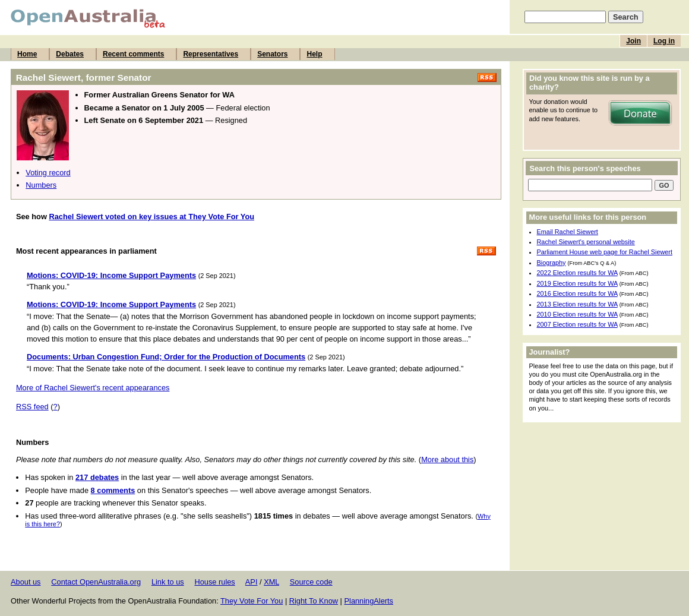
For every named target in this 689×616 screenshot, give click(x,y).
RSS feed (32, 407)
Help (314, 54)
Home (27, 54)
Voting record (48, 173)
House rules (214, 582)
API (252, 582)
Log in (664, 41)
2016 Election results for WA (577, 293)
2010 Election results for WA (577, 314)
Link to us (168, 582)
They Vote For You (252, 601)
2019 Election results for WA (577, 283)
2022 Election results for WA (577, 273)
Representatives (211, 54)
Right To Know (314, 601)
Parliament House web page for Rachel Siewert (605, 252)
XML (271, 582)
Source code (311, 582)
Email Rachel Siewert (568, 232)
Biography (551, 263)
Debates (70, 54)
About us (26, 582)
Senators (272, 54)
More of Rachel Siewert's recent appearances (93, 388)
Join (633, 41)
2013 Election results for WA (577, 304)
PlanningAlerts (369, 601)
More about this (447, 459)
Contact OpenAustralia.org (96, 582)
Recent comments (133, 54)
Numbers (41, 185)
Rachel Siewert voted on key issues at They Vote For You (151, 217)
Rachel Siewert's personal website (586, 242)
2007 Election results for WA (577, 324)
